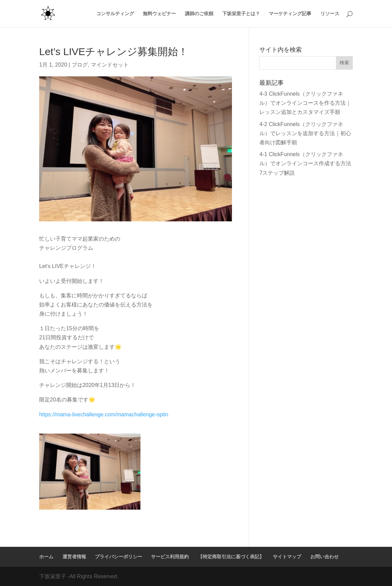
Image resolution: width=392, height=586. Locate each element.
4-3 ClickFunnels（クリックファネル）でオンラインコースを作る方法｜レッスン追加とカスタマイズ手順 (305, 103)
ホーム (46, 557)
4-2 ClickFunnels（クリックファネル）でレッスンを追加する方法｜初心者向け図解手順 (305, 133)
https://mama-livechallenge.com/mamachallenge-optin (104, 414)
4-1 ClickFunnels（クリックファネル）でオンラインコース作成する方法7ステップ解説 (305, 163)
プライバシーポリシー (119, 557)
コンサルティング (115, 14)
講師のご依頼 (199, 14)
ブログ (80, 65)
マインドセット (110, 65)
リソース (330, 14)
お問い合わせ (324, 557)
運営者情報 (74, 557)
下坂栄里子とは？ (241, 14)
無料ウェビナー (159, 14)
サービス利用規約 (170, 557)
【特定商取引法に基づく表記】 (231, 557)
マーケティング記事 (290, 14)
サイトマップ (287, 557)
